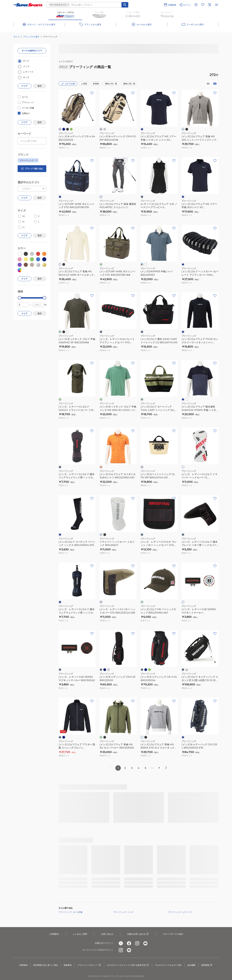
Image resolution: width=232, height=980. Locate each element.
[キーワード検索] (125, 5)
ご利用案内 (54, 934)
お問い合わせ (107, 934)
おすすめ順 (68, 84)
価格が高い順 (129, 84)
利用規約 (24, 965)
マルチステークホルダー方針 (168, 965)
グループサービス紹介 (173, 934)
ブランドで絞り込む (32, 169)
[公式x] (121, 943)
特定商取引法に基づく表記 (46, 965)
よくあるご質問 (80, 934)
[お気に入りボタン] (92, 93)
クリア (24, 86)
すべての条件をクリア (32, 51)
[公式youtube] (145, 943)
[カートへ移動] (210, 5)
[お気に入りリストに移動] (203, 5)
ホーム (17, 37)
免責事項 (68, 965)
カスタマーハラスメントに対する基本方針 (128, 965)
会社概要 (191, 965)
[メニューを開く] (216, 5)
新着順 (96, 84)
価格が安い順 (111, 84)
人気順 (84, 84)
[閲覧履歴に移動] (196, 5)
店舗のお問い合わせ (138, 934)
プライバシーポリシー (89, 965)
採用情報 (207, 965)
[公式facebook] (129, 943)
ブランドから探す (31, 37)
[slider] (20, 298)
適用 (39, 86)
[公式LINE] (129, 950)
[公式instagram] (137, 943)
